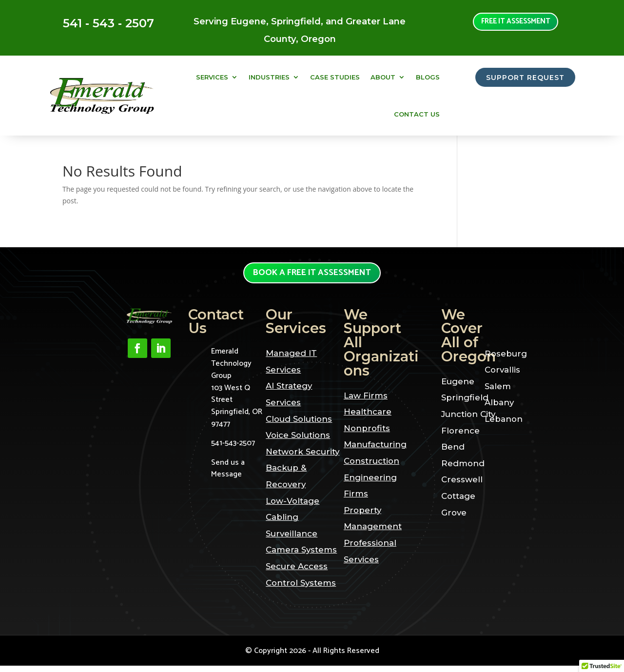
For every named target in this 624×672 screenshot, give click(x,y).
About (383, 77)
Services (212, 77)
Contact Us (417, 114)
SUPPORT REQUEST (520, 78)
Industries (269, 77)
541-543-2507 (233, 449)
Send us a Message (228, 475)
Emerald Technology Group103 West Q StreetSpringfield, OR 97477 (237, 394)
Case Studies (335, 77)
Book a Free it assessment (312, 276)
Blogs (428, 77)
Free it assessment (516, 23)
